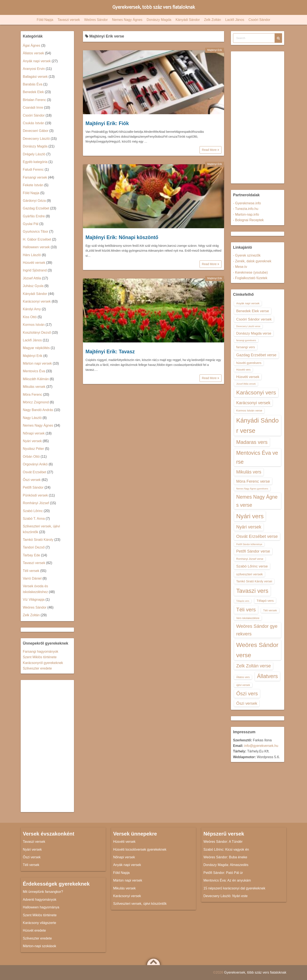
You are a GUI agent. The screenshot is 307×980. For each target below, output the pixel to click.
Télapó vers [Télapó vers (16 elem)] (265, 601)
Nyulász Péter (33, 449)
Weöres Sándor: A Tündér (223, 842)
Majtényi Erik (215, 50)
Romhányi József (36, 503)
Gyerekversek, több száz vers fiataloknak (154, 7)
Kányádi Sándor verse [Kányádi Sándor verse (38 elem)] (257, 425)
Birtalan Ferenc (34, 100)
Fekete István (33, 185)
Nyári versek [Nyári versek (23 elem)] (249, 527)
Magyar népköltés (36, 348)
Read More (211, 150)
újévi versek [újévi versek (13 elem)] (243, 685)
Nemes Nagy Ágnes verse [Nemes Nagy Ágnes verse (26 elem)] (257, 501)
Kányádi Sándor (188, 20)
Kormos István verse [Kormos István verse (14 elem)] (249, 411)
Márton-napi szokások (40, 946)
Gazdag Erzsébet (36, 208)
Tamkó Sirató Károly (38, 540)
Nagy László (32, 418)
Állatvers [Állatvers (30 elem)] (268, 676)
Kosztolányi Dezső (37, 333)
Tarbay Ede (31, 555)
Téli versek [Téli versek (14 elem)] (270, 610)
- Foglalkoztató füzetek (250, 278)
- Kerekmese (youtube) (250, 272)
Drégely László (34, 154)
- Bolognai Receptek (248, 220)
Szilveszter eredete (37, 668)
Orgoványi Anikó (35, 464)
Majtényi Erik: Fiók (107, 123)
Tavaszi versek (69, 20)
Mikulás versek (34, 387)
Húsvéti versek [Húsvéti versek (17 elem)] (248, 377)
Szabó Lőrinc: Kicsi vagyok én (226, 849)
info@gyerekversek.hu (261, 746)
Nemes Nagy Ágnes (127, 20)
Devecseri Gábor (36, 131)
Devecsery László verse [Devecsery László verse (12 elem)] (248, 326)
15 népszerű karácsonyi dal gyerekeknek (234, 888)
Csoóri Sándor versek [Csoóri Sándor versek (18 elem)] (254, 319)
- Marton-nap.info (246, 214)
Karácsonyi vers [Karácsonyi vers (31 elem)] (256, 393)
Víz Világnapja (34, 600)
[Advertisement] (47, 746)
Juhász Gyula (33, 286)
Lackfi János (235, 20)
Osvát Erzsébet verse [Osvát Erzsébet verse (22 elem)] (257, 536)
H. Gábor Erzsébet (37, 239)
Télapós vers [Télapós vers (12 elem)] (243, 601)
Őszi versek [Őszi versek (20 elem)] (247, 703)
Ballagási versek (35, 77)
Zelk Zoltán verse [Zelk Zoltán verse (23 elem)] (253, 666)
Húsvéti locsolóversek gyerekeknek (140, 849)
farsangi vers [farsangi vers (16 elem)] (246, 347)
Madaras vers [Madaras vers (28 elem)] (252, 442)
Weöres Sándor (96, 20)
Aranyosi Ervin (34, 69)
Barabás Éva (33, 84)
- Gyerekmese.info (247, 203)
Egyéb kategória (35, 162)
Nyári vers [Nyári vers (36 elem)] (250, 516)
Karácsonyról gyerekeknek (43, 663)
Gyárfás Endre (34, 216)
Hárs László (32, 255)
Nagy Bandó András (38, 410)
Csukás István (33, 123)
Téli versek (31, 571)
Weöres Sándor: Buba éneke (225, 857)
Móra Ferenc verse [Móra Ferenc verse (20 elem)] (253, 481)
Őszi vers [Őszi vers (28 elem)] (247, 694)
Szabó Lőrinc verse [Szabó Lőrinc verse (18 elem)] (252, 566)
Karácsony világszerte (40, 923)
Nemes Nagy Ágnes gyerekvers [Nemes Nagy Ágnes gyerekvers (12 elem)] (252, 489)
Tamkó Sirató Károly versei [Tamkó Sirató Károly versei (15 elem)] (254, 581)
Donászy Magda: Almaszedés (226, 865)
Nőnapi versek (34, 433)
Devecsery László (36, 139)
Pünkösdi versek (35, 495)
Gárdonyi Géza (34, 201)
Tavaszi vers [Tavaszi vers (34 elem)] (252, 591)
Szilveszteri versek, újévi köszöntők (140, 904)
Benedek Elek (33, 92)
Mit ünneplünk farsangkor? (43, 892)
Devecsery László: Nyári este (225, 896)
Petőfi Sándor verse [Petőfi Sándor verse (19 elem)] (253, 551)
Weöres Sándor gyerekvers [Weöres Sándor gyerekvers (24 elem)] (257, 630)
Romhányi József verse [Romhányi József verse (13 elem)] (250, 559)
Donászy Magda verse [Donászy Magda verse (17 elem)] (254, 333)
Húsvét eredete (34, 930)
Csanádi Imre (33, 108)
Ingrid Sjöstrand (35, 270)
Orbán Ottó (31, 457)
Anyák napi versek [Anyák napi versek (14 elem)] (248, 303)
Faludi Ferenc (33, 170)
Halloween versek (36, 247)
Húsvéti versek (34, 263)
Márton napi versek (37, 363)
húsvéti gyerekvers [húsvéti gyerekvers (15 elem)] (249, 363)
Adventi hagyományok (40, 900)
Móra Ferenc (33, 395)
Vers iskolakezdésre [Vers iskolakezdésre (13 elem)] (248, 618)
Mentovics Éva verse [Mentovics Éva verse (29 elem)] (257, 457)
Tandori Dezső (34, 547)
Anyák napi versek (37, 61)
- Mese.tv (240, 267)
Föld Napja (45, 20)
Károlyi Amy (32, 309)
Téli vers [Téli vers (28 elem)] (246, 610)
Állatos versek (33, 53)
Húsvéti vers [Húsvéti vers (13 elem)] (243, 370)
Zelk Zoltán (212, 20)
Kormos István (34, 325)
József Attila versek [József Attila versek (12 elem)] (246, 384)
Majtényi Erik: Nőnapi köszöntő (122, 237)
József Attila (32, 278)
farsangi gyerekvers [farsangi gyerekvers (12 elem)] (246, 340)
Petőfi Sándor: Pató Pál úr (223, 873)
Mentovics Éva (34, 371)
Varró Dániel (32, 578)
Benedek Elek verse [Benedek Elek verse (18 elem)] (253, 311)
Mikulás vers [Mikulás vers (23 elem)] (249, 472)
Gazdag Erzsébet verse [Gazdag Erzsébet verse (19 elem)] (256, 355)
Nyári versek (32, 441)
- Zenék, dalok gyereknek (252, 261)
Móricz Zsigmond (36, 402)
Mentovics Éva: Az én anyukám (227, 880)
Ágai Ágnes (32, 45)
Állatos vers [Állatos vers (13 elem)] (243, 677)
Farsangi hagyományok (41, 652)
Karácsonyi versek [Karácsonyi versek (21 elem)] (253, 403)
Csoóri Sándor (259, 20)
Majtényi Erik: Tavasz (110, 352)
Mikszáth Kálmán (36, 379)
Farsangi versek (35, 177)
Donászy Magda (159, 20)
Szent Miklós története (40, 657)
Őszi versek (32, 480)
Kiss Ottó (30, 317)
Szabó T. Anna (34, 519)
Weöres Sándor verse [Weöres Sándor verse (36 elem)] (257, 650)
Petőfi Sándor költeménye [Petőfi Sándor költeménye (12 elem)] (249, 544)
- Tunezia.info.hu (246, 209)
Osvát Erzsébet (34, 472)
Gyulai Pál (31, 224)
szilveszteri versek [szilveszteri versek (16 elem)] (249, 574)
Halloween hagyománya (41, 907)
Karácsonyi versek (37, 301)
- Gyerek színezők (247, 255)
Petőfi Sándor (33, 487)
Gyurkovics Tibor (35, 232)
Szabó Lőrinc (33, 511)
